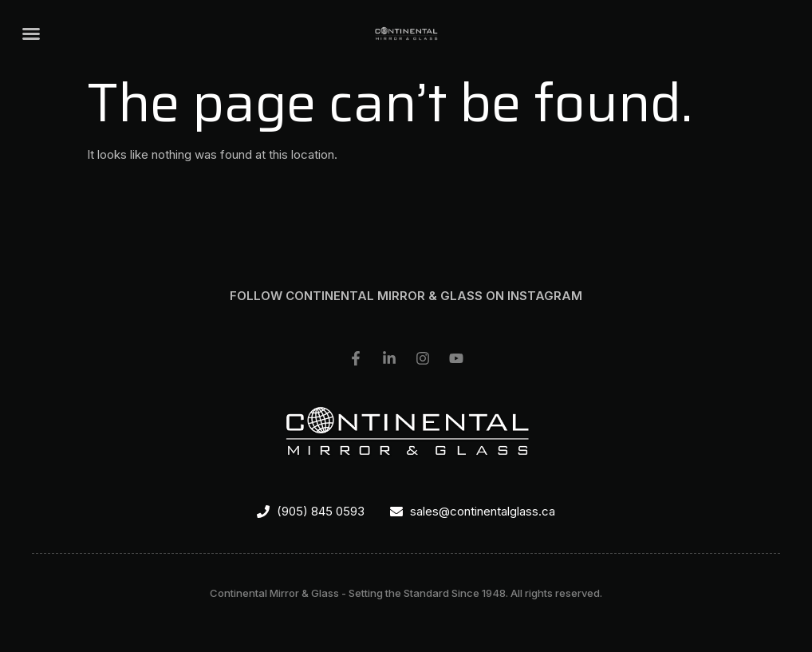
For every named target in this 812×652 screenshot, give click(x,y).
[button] (31, 34)
